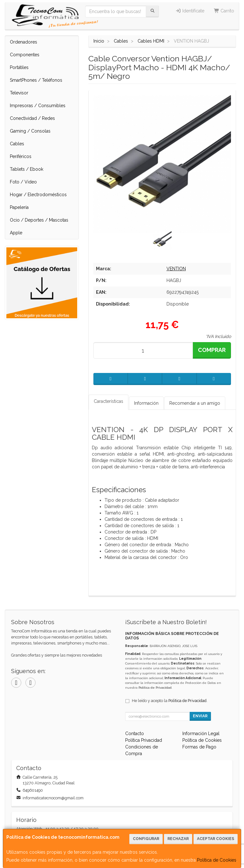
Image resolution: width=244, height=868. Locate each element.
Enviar (200, 716)
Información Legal (201, 734)
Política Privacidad (144, 740)
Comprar (212, 350)
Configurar (146, 839)
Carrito (224, 11)
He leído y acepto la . (170, 701)
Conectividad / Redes (32, 118)
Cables (17, 144)
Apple (16, 233)
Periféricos (21, 156)
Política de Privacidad (155, 688)
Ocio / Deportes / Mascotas (39, 220)
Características (108, 401)
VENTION (176, 269)
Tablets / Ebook (27, 169)
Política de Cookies (217, 860)
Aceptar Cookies (216, 839)
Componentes (25, 55)
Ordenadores (24, 42)
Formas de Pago (199, 747)
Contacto (135, 734)
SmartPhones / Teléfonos (36, 80)
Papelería (19, 207)
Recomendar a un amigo (195, 403)
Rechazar (178, 839)
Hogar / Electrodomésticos (38, 195)
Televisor (19, 93)
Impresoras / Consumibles (38, 106)
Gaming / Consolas (30, 131)
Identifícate (190, 11)
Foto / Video (23, 182)
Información (146, 403)
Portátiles (19, 67)
